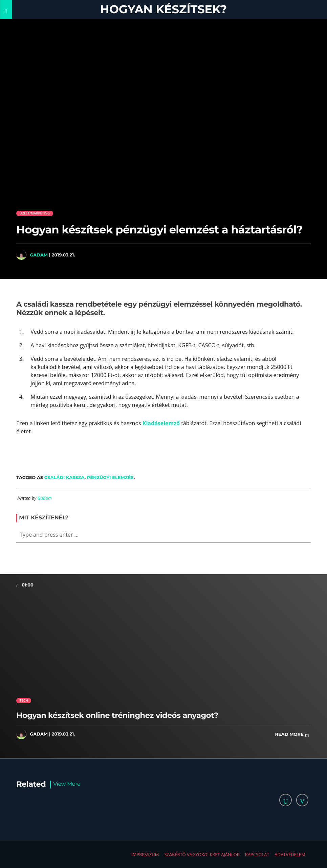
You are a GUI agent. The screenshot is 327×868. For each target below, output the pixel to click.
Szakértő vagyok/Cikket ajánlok (202, 854)
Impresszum (145, 854)
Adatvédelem (290, 854)
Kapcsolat (257, 854)
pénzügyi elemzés (110, 477)
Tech (24, 700)
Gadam (39, 255)
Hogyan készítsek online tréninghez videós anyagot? (117, 715)
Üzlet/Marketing (35, 213)
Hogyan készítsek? (164, 9)
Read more (292, 735)
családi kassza (64, 477)
